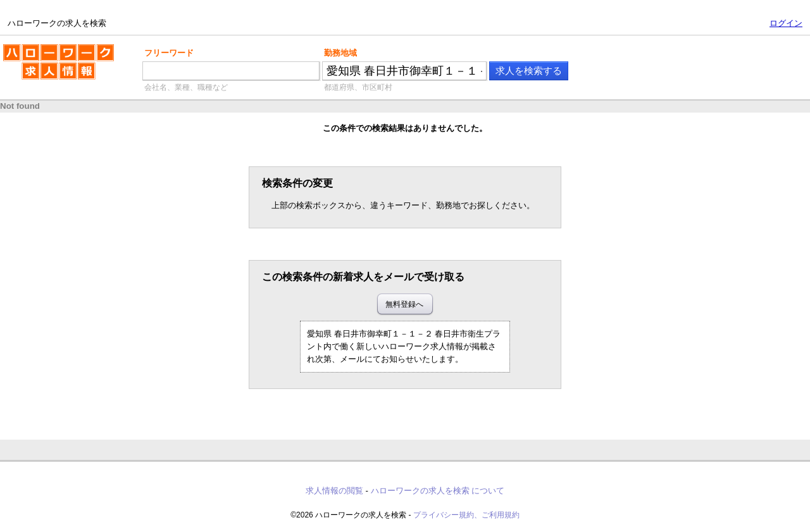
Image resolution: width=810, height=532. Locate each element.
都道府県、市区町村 (358, 87)
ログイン (786, 23)
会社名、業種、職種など (186, 87)
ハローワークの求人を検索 (59, 67)
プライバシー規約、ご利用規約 (466, 515)
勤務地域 (340, 53)
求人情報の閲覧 (334, 491)
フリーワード (169, 53)
